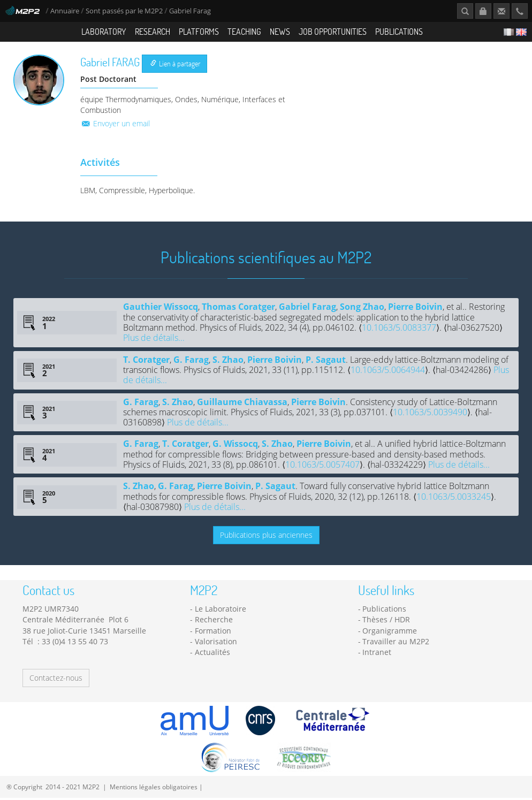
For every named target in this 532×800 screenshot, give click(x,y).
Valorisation (216, 643)
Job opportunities (333, 31)
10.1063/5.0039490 (430, 414)
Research (153, 31)
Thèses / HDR (386, 622)
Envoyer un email (115, 125)
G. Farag (191, 362)
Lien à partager (175, 66)
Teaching (244, 31)
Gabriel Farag (307, 309)
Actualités (212, 654)
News (280, 31)
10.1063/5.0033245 (454, 499)
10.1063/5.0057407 (322, 467)
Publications (399, 31)
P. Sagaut (326, 362)
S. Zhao (228, 362)
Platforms (199, 31)
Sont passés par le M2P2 (124, 11)
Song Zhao (362, 309)
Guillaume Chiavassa (242, 404)
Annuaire (66, 11)
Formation (213, 633)
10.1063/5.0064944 (388, 372)
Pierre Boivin (415, 309)
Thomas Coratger (238, 309)
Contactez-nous (56, 680)
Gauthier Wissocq (161, 309)
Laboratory (104, 31)
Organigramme (390, 633)
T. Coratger (146, 362)
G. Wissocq (235, 446)
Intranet (377, 654)
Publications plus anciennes (266, 537)
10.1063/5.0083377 (399, 330)
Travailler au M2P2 (396, 643)
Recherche (214, 622)
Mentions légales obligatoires (154, 789)
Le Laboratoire (221, 611)
